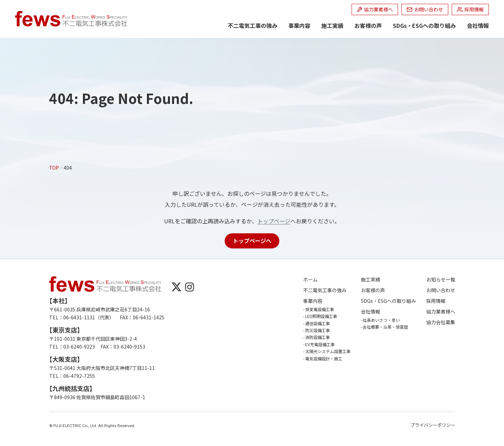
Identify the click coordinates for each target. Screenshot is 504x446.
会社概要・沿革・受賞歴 (385, 327)
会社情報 (478, 25)
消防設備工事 (318, 337)
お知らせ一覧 (441, 280)
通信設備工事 (318, 323)
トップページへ (252, 241)
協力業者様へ (441, 312)
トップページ (274, 221)
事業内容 (299, 25)
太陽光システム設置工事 (328, 351)
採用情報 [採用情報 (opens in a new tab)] (436, 301)
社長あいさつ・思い (381, 320)
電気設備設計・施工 (324, 358)
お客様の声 (368, 25)
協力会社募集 (441, 322)
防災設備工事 (318, 330)
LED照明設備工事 (321, 316)
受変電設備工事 (320, 309)
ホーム (310, 280)
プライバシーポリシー (433, 425)
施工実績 (332, 25)
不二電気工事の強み (253, 25)
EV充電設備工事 (320, 344)
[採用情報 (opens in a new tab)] (470, 9)
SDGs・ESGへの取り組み (424, 25)
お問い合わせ (441, 290)
